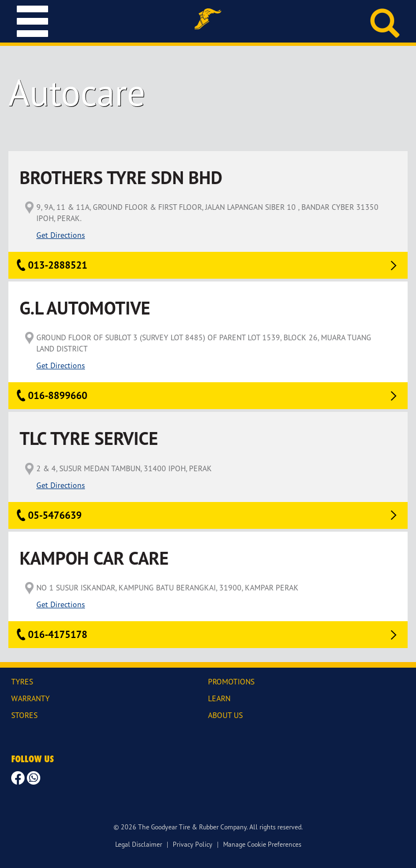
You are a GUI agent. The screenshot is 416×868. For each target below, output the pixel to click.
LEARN (219, 698)
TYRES (22, 681)
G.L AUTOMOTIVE (85, 308)
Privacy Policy (193, 844)
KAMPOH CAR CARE (94, 558)
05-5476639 (55, 515)
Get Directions (61, 235)
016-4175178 (58, 634)
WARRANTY (30, 698)
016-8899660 (58, 395)
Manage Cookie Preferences (262, 844)
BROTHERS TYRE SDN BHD (121, 178)
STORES (24, 715)
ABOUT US (225, 715)
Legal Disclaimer (139, 844)
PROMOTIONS (231, 681)
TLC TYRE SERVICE (89, 438)
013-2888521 (58, 265)
